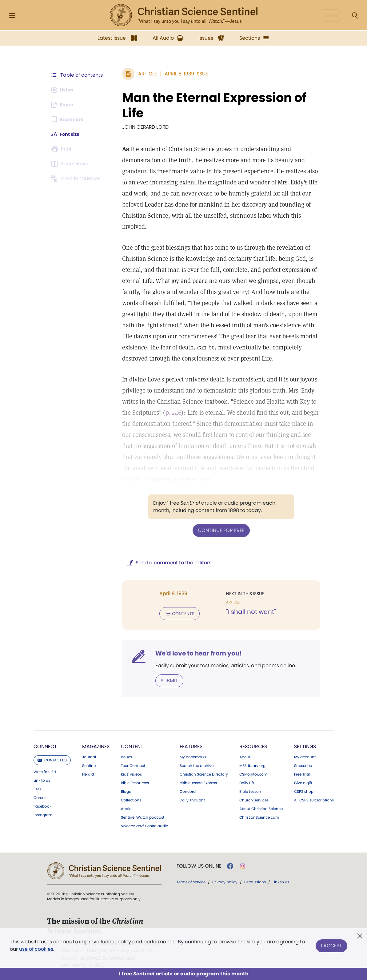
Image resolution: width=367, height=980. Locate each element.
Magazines (96, 745)
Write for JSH (45, 770)
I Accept (331, 944)
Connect (45, 745)
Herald (88, 772)
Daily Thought (192, 798)
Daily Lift (247, 781)
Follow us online (199, 864)
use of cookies (36, 949)
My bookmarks (193, 755)
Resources (253, 745)
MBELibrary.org (252, 764)
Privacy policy (225, 880)
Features (191, 745)
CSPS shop (304, 790)
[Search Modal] (355, 16)
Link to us (42, 779)
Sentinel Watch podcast (143, 816)
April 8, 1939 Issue (183, 74)
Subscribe (303, 764)
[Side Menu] (12, 16)
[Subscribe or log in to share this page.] (64, 105)
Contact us (52, 758)
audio (145, 824)
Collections (131, 798)
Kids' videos (131, 772)
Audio (126, 807)
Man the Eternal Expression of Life (211, 105)
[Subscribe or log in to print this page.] (62, 149)
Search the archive (197, 764)
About (245, 755)
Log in (330, 15)
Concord (188, 790)
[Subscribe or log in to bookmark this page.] (69, 119)
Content (132, 745)
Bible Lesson (250, 790)
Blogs (126, 790)
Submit (166, 679)
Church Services (254, 798)
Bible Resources (135, 781)
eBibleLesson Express (198, 781)
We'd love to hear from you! (195, 652)
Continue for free (220, 530)
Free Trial (302, 772)
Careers (40, 796)
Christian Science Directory (204, 772)
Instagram (43, 813)
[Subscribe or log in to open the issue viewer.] (72, 164)
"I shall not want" (249, 611)
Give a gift (303, 781)
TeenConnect (133, 764)
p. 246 (170, 413)
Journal (89, 755)
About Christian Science (261, 807)
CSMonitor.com (253, 772)
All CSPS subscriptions (314, 798)
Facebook (42, 805)
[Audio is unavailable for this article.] (64, 90)
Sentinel (89, 764)
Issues (126, 755)
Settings (305, 745)
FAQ (37, 787)
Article (144, 74)
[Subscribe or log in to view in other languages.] (77, 179)
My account (305, 755)
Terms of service (191, 880)
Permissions (255, 880)
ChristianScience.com (259, 816)
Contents (176, 613)
